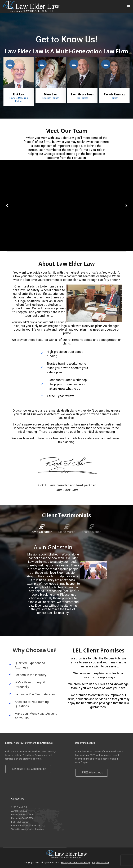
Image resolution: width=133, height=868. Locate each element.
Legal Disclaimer (101, 863)
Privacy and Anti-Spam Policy (75, 863)
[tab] (42, 528)
